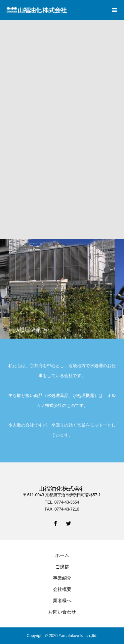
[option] (62, 289)
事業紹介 (62, 578)
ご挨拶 (62, 567)
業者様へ (62, 601)
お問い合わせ (62, 612)
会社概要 (62, 589)
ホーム (62, 555)
